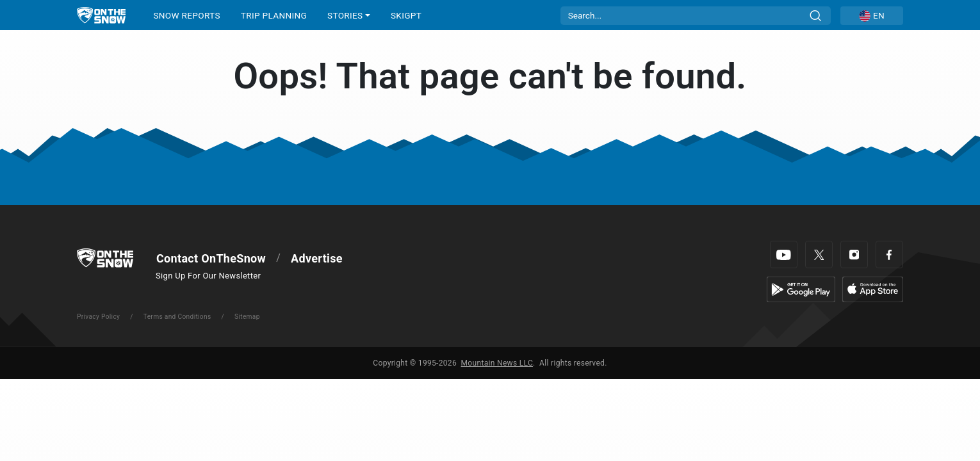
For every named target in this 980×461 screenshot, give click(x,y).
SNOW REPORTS (186, 15)
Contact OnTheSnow (211, 258)
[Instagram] (854, 255)
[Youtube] (784, 255)
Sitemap (247, 317)
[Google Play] (801, 288)
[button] (872, 16)
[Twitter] (819, 255)
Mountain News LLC (497, 363)
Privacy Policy (98, 317)
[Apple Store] (873, 288)
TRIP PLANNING (274, 15)
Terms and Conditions (177, 317)
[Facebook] (889, 255)
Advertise (317, 258)
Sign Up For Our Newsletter (208, 276)
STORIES (345, 15)
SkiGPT (406, 15)
